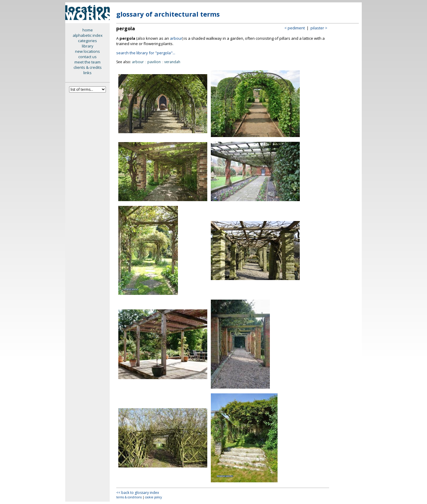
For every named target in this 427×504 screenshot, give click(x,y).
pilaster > (319, 28)
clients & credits (88, 67)
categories (87, 41)
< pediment (295, 28)
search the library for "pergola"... (146, 53)
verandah (172, 62)
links (87, 73)
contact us (87, 57)
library (88, 46)
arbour (176, 38)
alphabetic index (88, 35)
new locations (87, 51)
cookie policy (153, 497)
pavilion (154, 62)
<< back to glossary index (138, 493)
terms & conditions (129, 497)
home (88, 30)
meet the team (87, 62)
